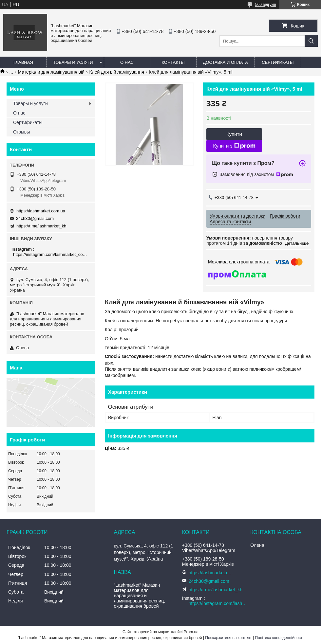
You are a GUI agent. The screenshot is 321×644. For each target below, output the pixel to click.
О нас (127, 62)
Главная (23, 62)
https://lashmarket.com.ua (41, 211)
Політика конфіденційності (279, 638)
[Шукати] (311, 41)
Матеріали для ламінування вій (51, 72)
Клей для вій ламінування (116, 72)
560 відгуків (266, 5)
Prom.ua (191, 632)
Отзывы (21, 132)
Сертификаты (278, 62)
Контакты (173, 62)
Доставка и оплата (226, 62)
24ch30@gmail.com (35, 218)
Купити (234, 134)
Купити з (234, 146)
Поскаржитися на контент (228, 638)
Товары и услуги (73, 62)
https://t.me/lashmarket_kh (41, 226)
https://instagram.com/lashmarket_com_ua (52, 254)
